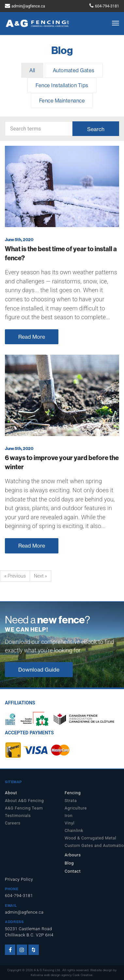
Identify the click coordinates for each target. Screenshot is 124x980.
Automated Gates (74, 70)
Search (96, 129)
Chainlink (74, 830)
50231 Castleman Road (28, 929)
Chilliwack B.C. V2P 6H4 (29, 935)
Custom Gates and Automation (92, 845)
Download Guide (39, 670)
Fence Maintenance (62, 101)
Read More (32, 337)
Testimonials (18, 816)
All (32, 70)
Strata (71, 801)
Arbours (73, 855)
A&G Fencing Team (24, 808)
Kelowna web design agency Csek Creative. (62, 975)
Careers (13, 823)
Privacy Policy (19, 879)
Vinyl (70, 823)
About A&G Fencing (24, 801)
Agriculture (76, 808)
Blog (69, 863)
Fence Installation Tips (62, 85)
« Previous (15, 576)
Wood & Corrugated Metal (91, 838)
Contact (73, 871)
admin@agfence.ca (28, 6)
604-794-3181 (107, 6)
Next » (40, 576)
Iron (69, 816)
